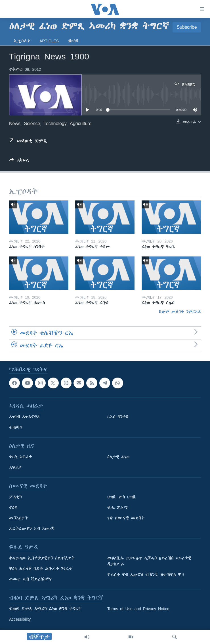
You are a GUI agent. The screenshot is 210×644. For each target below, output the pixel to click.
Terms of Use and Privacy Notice (138, 609)
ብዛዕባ (73, 41)
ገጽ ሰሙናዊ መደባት (126, 518)
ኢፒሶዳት (22, 41)
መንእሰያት (19, 518)
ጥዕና (13, 508)
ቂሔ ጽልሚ (118, 508)
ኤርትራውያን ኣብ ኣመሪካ (32, 529)
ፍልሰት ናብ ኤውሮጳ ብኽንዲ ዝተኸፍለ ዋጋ (146, 575)
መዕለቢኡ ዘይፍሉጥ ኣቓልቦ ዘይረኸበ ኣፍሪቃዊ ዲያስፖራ (149, 561)
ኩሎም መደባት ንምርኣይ (180, 312)
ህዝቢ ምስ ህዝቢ (122, 497)
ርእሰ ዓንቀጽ (118, 417)
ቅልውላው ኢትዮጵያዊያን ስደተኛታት (42, 558)
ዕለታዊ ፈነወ (118, 457)
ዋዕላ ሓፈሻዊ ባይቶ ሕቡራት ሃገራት (41, 569)
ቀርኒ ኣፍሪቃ (21, 457)
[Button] (19, 161)
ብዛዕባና (16, 427)
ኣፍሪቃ (15, 467)
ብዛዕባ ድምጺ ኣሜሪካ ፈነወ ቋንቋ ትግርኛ (45, 609)
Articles (49, 41)
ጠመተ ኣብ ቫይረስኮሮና (30, 579)
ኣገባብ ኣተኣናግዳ (25, 417)
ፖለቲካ (15, 497)
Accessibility (20, 619)
